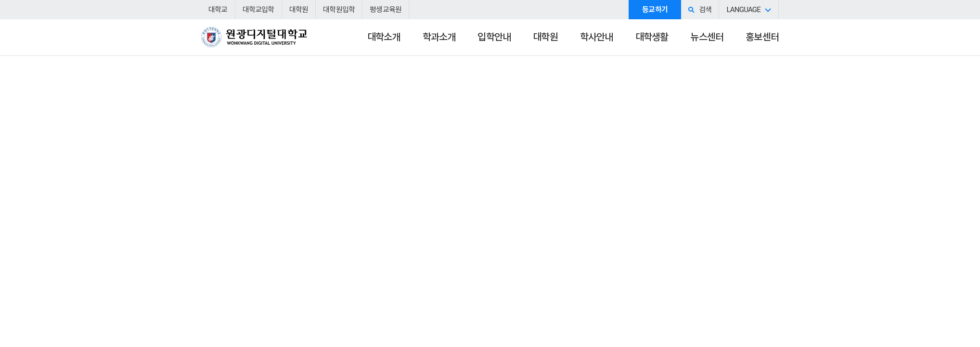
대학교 (218, 10)
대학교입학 (258, 10)
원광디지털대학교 (254, 41)
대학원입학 (339, 10)
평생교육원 (386, 10)
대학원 (299, 10)
